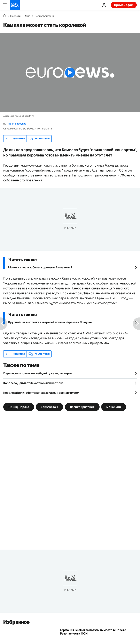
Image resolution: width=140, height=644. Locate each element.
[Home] (5, 16)
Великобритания (45, 16)
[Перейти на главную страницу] (15, 5)
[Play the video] (70, 73)
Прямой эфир (124, 5)
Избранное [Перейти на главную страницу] (17, 622)
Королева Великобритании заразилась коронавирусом (41, 393)
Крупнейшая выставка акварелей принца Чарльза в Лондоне (50, 322)
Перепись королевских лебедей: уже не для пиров (38, 373)
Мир (28, 16)
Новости (15, 16)
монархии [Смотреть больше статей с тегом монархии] (114, 407)
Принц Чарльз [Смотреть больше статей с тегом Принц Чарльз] (19, 407)
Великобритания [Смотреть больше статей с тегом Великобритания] (82, 407)
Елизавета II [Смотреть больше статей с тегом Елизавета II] (49, 407)
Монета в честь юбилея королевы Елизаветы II (40, 267)
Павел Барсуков (17, 124)
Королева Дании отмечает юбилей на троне (33, 383)
